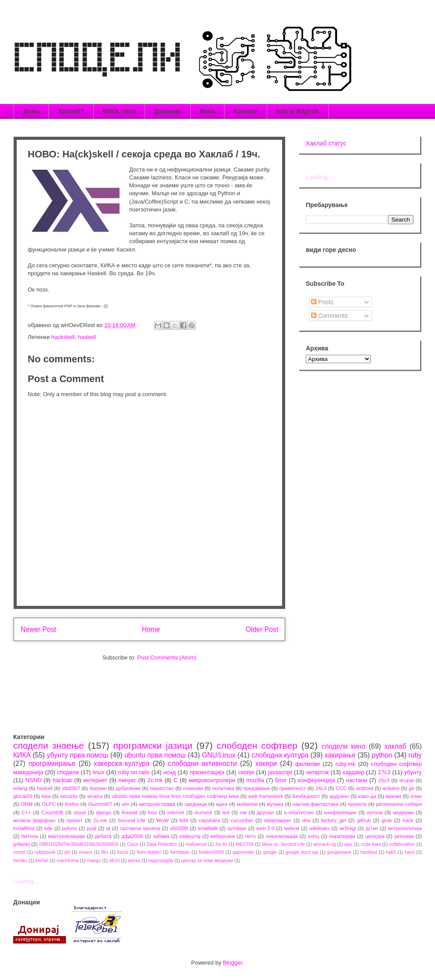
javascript (280, 772)
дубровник (128, 788)
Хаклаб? (71, 111)
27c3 (384, 772)
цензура (375, 836)
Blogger (232, 963)
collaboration (402, 844)
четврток (317, 772)
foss (152, 812)
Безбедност (306, 796)
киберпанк (223, 836)
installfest (24, 828)
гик (243, 812)
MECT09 (245, 844)
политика (223, 788)
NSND (34, 780)
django (103, 812)
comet (19, 852)
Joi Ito (221, 844)
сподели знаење (49, 745)
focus (123, 852)
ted (226, 812)
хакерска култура (121, 763)
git (411, 788)
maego (94, 861)
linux (99, 772)
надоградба (161, 861)
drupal (407, 780)
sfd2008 (179, 828)
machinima (68, 861)
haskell (87, 337)
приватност (292, 788)
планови (193, 788)
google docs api (302, 852)
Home (151, 629)
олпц (313, 836)
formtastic (180, 852)
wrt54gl (348, 828)
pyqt (91, 828)
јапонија (404, 836)
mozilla (255, 780)
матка (134, 861)
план (416, 796)
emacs (86, 852)
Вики (207, 111)
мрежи (393, 796)
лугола (374, 812)
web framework (266, 796)
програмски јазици (153, 745)
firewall (129, 812)
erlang (20, 788)
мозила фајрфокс (34, 820)
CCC (341, 788)
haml (410, 852)
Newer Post (38, 629)
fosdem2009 (211, 852)
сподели (68, 772)
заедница (196, 804)
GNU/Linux (218, 755)
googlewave (339, 852)
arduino (391, 788)
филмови (308, 764)
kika (46, 796)
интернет (96, 780)
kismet (42, 861)
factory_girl (334, 820)
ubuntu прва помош (155, 755)
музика (275, 804)
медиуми (403, 812)
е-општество (299, 812)
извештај (190, 836)
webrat (292, 828)
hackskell (63, 337)
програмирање (52, 763)
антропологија (405, 828)
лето (250, 836)
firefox (72, 804)
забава (161, 836)
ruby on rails (134, 772)
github (364, 820)
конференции (341, 812)
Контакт (246, 111)
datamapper (278, 820)
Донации (168, 111)
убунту (413, 772)
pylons (70, 828)
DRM (27, 804)
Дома (31, 111)
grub (386, 820)
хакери (266, 763)
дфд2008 (132, 836)
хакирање (340, 755)
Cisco (133, 844)
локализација (282, 836)
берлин (98, 788)
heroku (20, 861)
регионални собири (399, 804)
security (69, 796)
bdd (184, 820)
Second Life (132, 820)
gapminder (243, 852)
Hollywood (196, 844)
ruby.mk (345, 764)
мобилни (247, 804)
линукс (127, 780)
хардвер (353, 772)
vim (125, 804)
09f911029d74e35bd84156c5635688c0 (79, 844)
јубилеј (22, 844)
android (364, 788)
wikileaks (319, 828)
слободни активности (202, 763)
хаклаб (395, 746)
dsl (67, 852)
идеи (221, 804)
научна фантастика (316, 804)
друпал (266, 812)
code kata (371, 844)
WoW (163, 820)
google (270, 852)
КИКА (22, 755)
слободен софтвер (257, 745)
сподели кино (344, 746)
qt (108, 828)
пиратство (162, 788)
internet (176, 812)
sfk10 (114, 861)
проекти (357, 804)
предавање (257, 788)
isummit (203, 812)
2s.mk (100, 820)
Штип (372, 828)
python (382, 755)
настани (356, 780)
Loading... (319, 177)
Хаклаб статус (326, 143)
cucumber (242, 820)
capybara (209, 820)
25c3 (384, 780)
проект (74, 820)
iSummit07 (100, 804)
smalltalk (208, 828)
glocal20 (23, 796)
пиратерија (342, 836)
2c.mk (155, 780)
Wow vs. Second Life (283, 844)
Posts (322, 302)
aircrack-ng (324, 844)
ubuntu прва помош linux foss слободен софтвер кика (175, 796)
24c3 (321, 788)
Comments (330, 316)
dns (306, 820)
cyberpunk (45, 852)
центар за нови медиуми (207, 861)
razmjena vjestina (140, 828)
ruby (415, 755)
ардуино (339, 796)
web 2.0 (265, 828)
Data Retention (162, 844)
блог (281, 780)
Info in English (297, 111)
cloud (80, 812)
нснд (170, 772)
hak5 (391, 852)
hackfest (369, 852)
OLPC (49, 804)
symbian (237, 828)
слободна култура (280, 755)
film (105, 852)
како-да (368, 796)
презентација (207, 772)
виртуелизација (66, 836)
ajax (348, 844)
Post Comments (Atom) (167, 658)
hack (408, 820)
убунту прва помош (77, 755)
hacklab (63, 780)
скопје (246, 772)
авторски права (157, 804)
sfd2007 (71, 788)
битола (30, 836)
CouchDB (52, 812)
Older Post (262, 629)
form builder (149, 852)
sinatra (95, 796)
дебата (103, 836)
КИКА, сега (119, 111)
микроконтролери (212, 780)
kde (49, 828)
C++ (26, 812)
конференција (317, 780)
